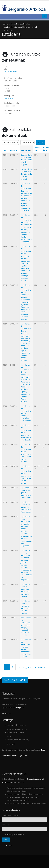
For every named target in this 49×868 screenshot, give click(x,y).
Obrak (35, 27)
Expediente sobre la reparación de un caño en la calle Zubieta (25, 590)
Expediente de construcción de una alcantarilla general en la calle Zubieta (26, 413)
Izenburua (26, 150)
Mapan (5, 713)
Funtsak (14, 24)
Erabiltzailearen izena (10, 815)
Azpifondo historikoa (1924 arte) (17, 27)
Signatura (14, 150)
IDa (4, 150)
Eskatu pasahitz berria (15, 834)
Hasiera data (37, 149)
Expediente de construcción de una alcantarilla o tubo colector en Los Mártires (26, 453)
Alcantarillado (12, 71)
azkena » (40, 667)
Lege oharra (23, 756)
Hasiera (5, 24)
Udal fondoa (25, 24)
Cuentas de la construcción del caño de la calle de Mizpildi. (26, 160)
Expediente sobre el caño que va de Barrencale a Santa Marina (26, 493)
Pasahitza (6, 825)
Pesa (43, 750)
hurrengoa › (24, 667)
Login (10, 845)
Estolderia (8, 30)
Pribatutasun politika (10, 756)
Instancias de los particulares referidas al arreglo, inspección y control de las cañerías (26, 626)
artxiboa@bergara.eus (17, 707)
